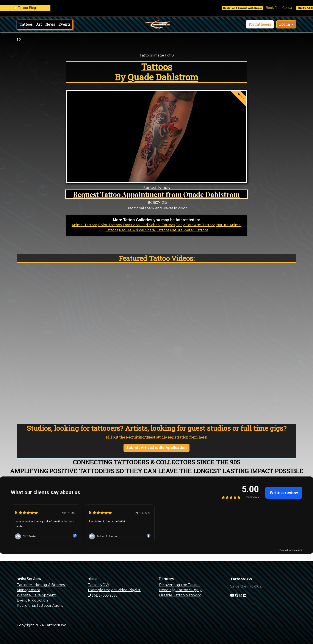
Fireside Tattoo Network (180, 595)
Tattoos (26, 24)
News (50, 24)
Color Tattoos (110, 225)
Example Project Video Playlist (114, 590)
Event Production (32, 600)
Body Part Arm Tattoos (196, 225)
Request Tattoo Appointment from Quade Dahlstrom (156, 194)
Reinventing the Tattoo (179, 585)
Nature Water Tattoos (189, 230)
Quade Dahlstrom (163, 77)
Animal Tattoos (85, 225)
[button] (260, 24)
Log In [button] (285, 24)
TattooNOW (99, 585)
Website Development (36, 595)
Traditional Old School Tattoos (149, 225)
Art (39, 24)
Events (64, 24)
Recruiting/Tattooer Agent (40, 606)
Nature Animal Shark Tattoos (144, 230)
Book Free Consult (283, 8)
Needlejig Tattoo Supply (180, 590)
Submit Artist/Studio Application (156, 448)
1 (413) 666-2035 (103, 595)
